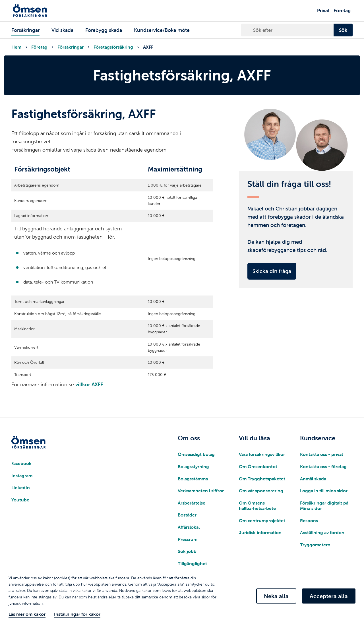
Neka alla (276, 596)
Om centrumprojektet (262, 520)
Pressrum (188, 539)
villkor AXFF (89, 384)
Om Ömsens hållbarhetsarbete (257, 506)
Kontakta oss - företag (323, 466)
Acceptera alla (329, 596)
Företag (39, 47)
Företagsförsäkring (113, 47)
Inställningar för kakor (77, 614)
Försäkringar (71, 47)
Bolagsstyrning (193, 466)
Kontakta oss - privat (322, 454)
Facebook (21, 463)
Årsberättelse (192, 503)
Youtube (20, 500)
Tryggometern (315, 545)
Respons (309, 520)
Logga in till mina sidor (324, 491)
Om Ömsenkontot (258, 466)
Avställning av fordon (322, 532)
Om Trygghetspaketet (262, 479)
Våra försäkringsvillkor (262, 454)
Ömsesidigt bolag (196, 454)
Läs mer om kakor (27, 614)
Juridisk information (260, 532)
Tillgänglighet (192, 563)
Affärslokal (189, 527)
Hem (16, 47)
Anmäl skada (313, 479)
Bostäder (187, 515)
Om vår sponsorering (261, 491)
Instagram (22, 476)
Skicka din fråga (272, 271)
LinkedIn (21, 487)
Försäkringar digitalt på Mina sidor (324, 506)
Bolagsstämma (193, 479)
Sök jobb (187, 551)
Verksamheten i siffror (201, 491)
